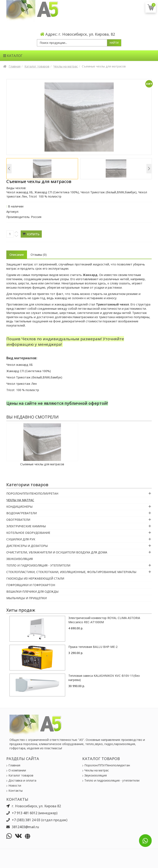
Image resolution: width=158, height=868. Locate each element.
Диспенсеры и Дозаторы (27, 546)
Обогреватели (18, 520)
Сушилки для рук (21, 539)
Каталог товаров (37, 66)
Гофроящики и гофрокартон (31, 585)
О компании (17, 770)
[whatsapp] (10, 836)
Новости (15, 785)
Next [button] (149, 169)
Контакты (16, 791)
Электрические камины (26, 526)
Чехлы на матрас (66, 66)
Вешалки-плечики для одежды (32, 591)
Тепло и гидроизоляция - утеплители (38, 565)
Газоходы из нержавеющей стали (35, 578)
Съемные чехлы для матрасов (42, 464)
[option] (42, 169)
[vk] (19, 836)
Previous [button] (9, 169)
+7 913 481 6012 (25, 813)
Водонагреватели (22, 513)
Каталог (13, 56)
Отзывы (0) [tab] (39, 255)
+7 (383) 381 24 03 (26, 820)
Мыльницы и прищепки (26, 598)
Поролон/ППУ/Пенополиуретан (32, 493)
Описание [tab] (17, 255)
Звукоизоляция (20, 559)
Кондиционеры (19, 507)
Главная (15, 66)
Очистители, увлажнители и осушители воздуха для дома (57, 552)
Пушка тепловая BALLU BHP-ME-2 (93, 647)
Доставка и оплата (22, 780)
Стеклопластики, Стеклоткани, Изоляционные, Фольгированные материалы (71, 572)
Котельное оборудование (28, 533)
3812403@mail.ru (25, 827)
